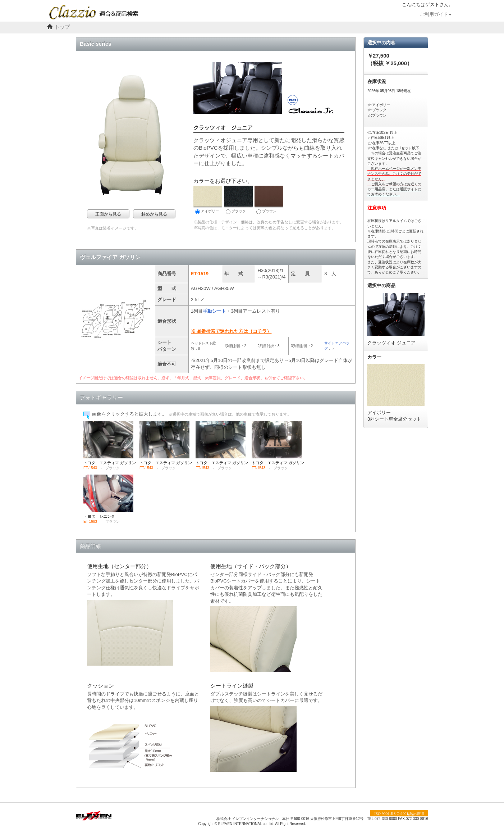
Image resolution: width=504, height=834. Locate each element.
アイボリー (208, 200)
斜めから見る (154, 214)
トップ (62, 27)
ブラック (238, 200)
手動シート (214, 311)
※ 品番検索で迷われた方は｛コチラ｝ (231, 331)
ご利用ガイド (436, 14)
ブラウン (269, 200)
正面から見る (108, 214)
